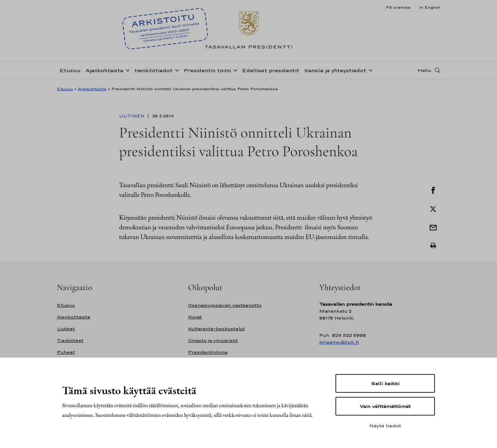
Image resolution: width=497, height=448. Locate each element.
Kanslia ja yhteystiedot (335, 70)
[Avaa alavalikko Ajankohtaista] (126, 70)
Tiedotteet (70, 340)
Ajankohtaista (104, 70)
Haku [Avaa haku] (425, 70)
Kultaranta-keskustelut (216, 329)
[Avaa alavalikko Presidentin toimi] (234, 70)
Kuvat (195, 317)
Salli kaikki (385, 383)
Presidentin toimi (207, 70)
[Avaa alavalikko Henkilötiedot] (176, 70)
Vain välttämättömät (385, 406)
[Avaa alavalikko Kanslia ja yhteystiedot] (369, 70)
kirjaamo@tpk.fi (339, 342)
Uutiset (66, 329)
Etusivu (70, 70)
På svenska (398, 7)
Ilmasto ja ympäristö (213, 340)
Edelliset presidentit (271, 70)
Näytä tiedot (385, 426)
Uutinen (133, 116)
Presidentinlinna (208, 352)
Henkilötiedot (153, 70)
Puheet (66, 352)
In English (430, 7)
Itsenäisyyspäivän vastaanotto (225, 305)
